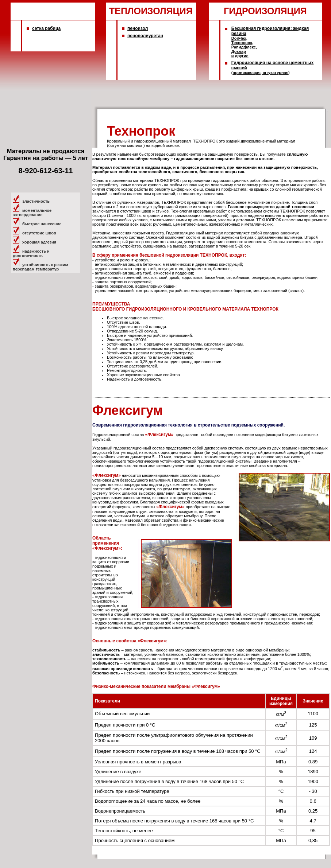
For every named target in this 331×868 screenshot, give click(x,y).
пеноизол (138, 28)
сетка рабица (46, 28)
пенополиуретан (145, 36)
